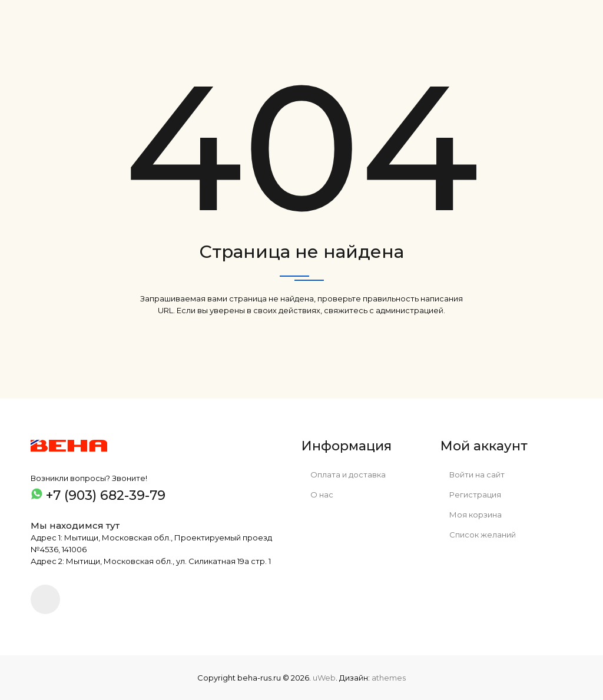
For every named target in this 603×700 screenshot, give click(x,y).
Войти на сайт (473, 475)
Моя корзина (471, 515)
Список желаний (478, 535)
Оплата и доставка (344, 475)
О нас (317, 495)
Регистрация (471, 495)
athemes (389, 678)
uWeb (324, 678)
